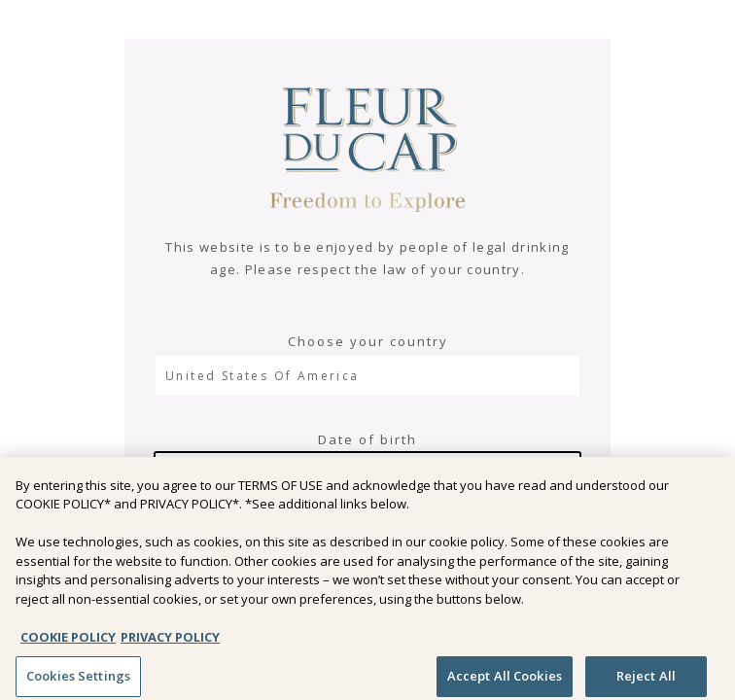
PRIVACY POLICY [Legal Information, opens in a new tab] (170, 643)
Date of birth (367, 439)
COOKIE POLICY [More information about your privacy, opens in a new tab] (68, 643)
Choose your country (368, 341)
